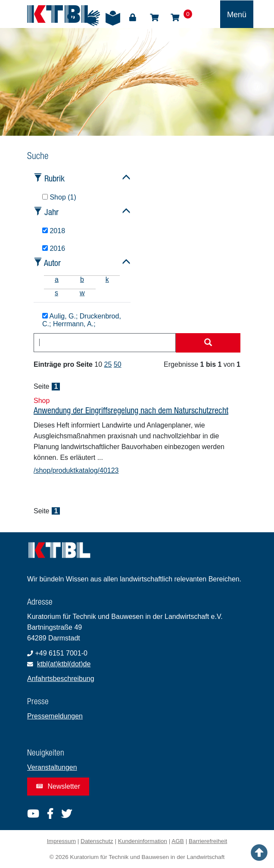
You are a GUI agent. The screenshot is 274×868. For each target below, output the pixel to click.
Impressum (61, 841)
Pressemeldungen (55, 716)
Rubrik (54, 178)
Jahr (51, 212)
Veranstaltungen (52, 767)
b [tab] (82, 279)
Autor (52, 263)
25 (108, 364)
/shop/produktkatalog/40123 (76, 470)
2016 (54, 248)
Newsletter (58, 786)
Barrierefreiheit (208, 841)
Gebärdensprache (92, 18)
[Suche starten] (208, 343)
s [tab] (56, 293)
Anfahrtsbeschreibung (61, 679)
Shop (154, 18)
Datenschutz (97, 841)
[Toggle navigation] (237, 14)
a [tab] (57, 279)
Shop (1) (59, 197)
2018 (54, 231)
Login (133, 18)
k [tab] (107, 279)
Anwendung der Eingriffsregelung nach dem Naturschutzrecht (131, 410)
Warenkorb (175, 18)
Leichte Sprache (113, 18)
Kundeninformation (143, 841)
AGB (178, 841)
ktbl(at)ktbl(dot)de (64, 664)
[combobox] (105, 343)
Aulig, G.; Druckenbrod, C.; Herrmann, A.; (82, 320)
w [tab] (82, 293)
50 (118, 364)
